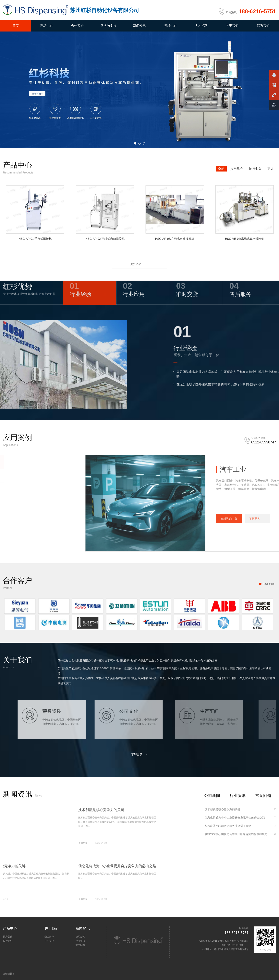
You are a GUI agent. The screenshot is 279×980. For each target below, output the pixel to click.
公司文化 (49, 941)
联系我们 (263, 26)
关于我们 (232, 26)
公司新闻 (212, 795)
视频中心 (170, 26)
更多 (271, 169)
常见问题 (263, 795)
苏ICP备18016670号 (233, 945)
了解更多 (140, 754)
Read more (269, 584)
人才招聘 (201, 26)
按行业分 (255, 169)
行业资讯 (238, 795)
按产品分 (237, 169)
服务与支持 (108, 26)
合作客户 (77, 26)
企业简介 (49, 937)
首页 (16, 26)
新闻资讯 (139, 26)
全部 (221, 169)
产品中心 (46, 26)
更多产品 (139, 264)
